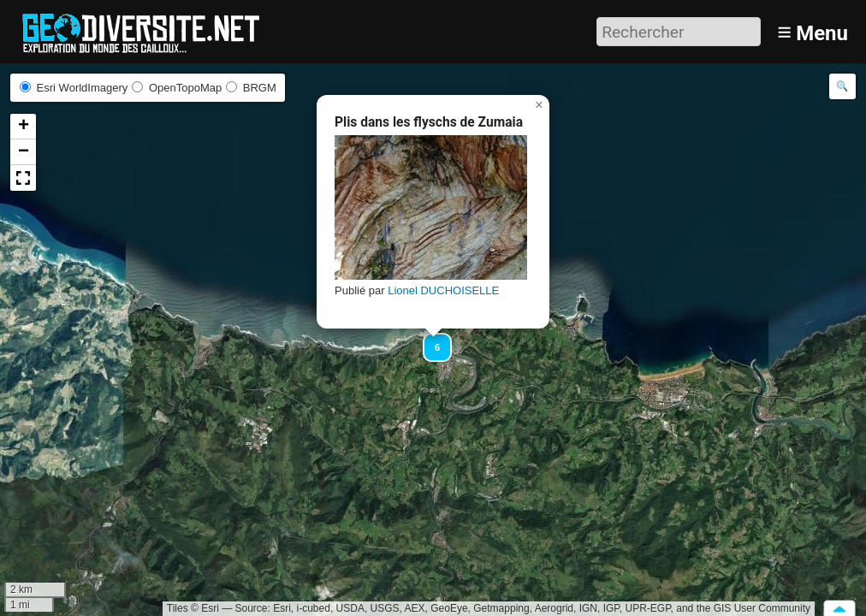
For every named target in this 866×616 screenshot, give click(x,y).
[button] (430, 340)
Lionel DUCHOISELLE (443, 290)
